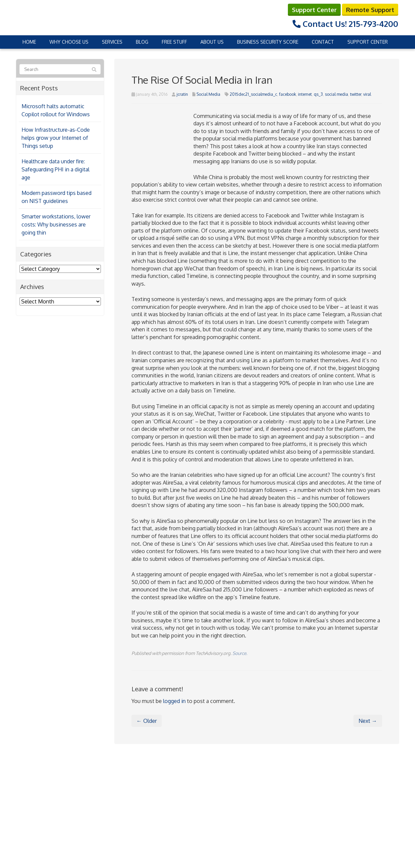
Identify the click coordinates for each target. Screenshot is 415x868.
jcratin (182, 94)
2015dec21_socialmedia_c (253, 94)
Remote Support (370, 9)
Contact (323, 42)
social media (336, 94)
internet (305, 94)
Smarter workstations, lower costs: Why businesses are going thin (56, 224)
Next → (368, 721)
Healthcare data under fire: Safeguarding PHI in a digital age (55, 169)
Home (29, 42)
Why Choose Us (69, 42)
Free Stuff (174, 42)
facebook (288, 94)
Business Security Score (268, 42)
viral (367, 94)
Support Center (314, 9)
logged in (174, 701)
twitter (356, 94)
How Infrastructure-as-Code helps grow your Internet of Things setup (56, 138)
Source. (240, 653)
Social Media (208, 94)
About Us (212, 42)
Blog (142, 42)
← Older (147, 721)
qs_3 (318, 94)
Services (112, 42)
